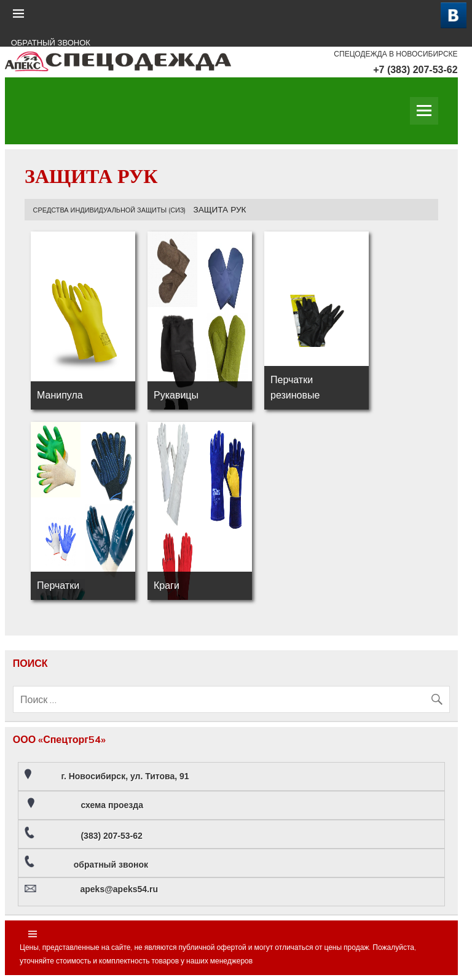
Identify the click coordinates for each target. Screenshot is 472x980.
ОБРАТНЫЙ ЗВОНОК (51, 43)
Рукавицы (176, 395)
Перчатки (58, 585)
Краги (167, 585)
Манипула (60, 395)
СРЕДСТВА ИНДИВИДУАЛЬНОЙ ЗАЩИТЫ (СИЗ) (110, 210)
